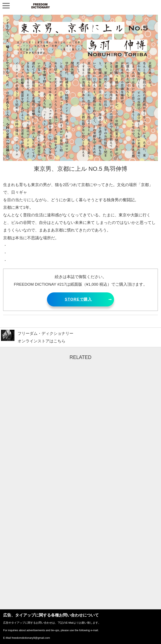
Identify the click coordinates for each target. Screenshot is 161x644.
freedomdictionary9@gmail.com (31, 638)
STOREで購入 (78, 299)
